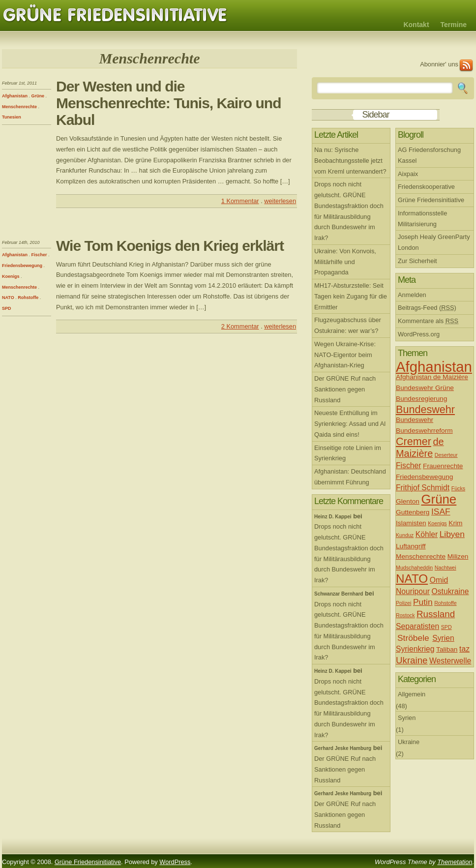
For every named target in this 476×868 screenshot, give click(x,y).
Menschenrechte (19, 107)
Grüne (38, 96)
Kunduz (405, 535)
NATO (8, 298)
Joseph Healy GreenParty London (434, 242)
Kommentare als (428, 321)
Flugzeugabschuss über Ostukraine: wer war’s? (348, 325)
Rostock (405, 615)
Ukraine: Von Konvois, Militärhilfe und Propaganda (345, 262)
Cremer (414, 441)
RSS (466, 66)
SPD (7, 308)
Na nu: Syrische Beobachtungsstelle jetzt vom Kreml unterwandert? (350, 161)
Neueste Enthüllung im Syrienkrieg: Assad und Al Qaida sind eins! (350, 424)
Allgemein (412, 694)
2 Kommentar (240, 326)
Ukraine (412, 660)
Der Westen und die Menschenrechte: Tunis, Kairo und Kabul (169, 103)
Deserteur (446, 455)
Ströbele (413, 638)
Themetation (455, 862)
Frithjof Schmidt (423, 488)
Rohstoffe (28, 298)
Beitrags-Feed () (427, 308)
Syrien (443, 638)
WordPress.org (419, 334)
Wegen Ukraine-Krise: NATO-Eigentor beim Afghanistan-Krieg (345, 355)
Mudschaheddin (414, 568)
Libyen (452, 534)
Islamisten (411, 523)
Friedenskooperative (426, 187)
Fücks (458, 488)
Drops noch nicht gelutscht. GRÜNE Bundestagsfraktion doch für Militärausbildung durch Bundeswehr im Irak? (349, 211)
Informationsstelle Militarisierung (422, 219)
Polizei (403, 603)
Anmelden (412, 295)
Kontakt (416, 25)
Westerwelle (450, 661)
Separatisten (417, 626)
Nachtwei (446, 568)
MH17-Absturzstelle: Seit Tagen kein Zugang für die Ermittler (351, 296)
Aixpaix (408, 174)
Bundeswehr (425, 409)
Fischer (39, 255)
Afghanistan (15, 96)
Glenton (408, 501)
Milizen (458, 556)
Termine (454, 25)
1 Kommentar (240, 201)
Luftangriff (411, 546)
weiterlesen (280, 201)
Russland (436, 614)
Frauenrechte (443, 466)
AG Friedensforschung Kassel (429, 155)
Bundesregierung (421, 399)
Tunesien (12, 117)
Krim (455, 523)
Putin (423, 602)
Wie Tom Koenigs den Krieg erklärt (170, 246)
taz (464, 649)
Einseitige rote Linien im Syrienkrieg (348, 453)
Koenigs (11, 276)
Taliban (447, 649)
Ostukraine (450, 591)
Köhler (427, 534)
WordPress (175, 862)
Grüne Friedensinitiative (115, 15)
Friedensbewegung (22, 266)
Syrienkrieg (415, 649)
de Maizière (420, 448)
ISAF (441, 511)
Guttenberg (413, 512)
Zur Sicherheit (417, 261)
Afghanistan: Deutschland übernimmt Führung (350, 477)
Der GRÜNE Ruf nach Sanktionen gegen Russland (345, 389)
